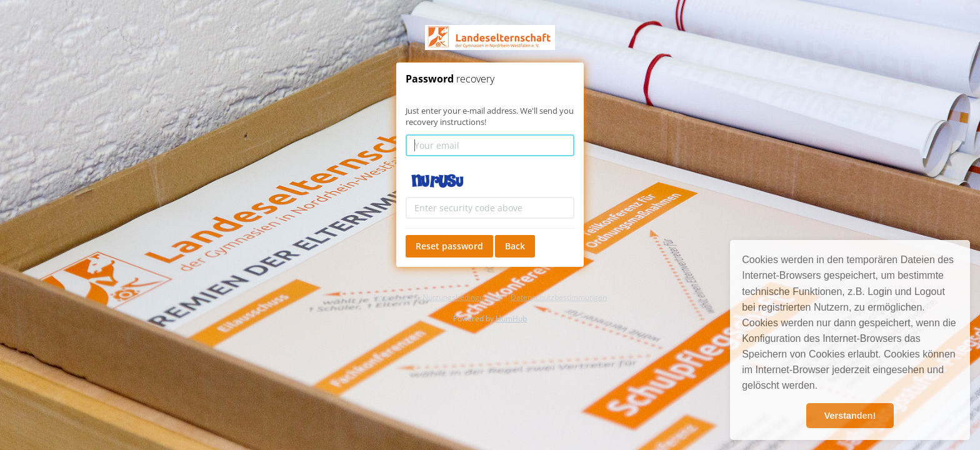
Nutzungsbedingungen (462, 297)
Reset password (449, 246)
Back (515, 246)
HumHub (511, 318)
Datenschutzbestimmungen (559, 297)
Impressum (393, 297)
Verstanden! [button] (850, 416)
